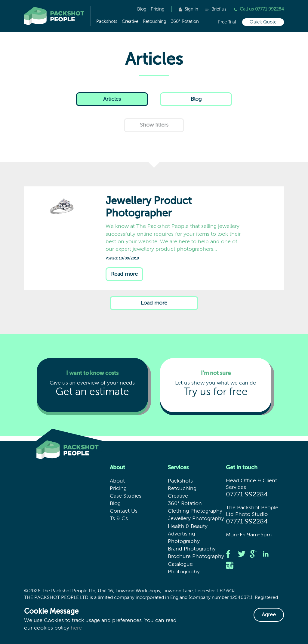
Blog (142, 9)
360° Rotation (185, 21)
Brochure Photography (196, 557)
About (117, 481)
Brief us (216, 9)
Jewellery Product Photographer (69, 218)
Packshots (107, 21)
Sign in (188, 9)
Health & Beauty (188, 526)
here (76, 628)
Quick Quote (263, 22)
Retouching (155, 21)
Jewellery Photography (196, 519)
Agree (269, 615)
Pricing (158, 9)
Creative (130, 21)
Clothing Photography (195, 511)
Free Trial (227, 22)
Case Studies (126, 496)
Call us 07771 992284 (259, 9)
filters (154, 125)
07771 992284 (247, 495)
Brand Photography (192, 549)
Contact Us (124, 511)
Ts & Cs (119, 519)
